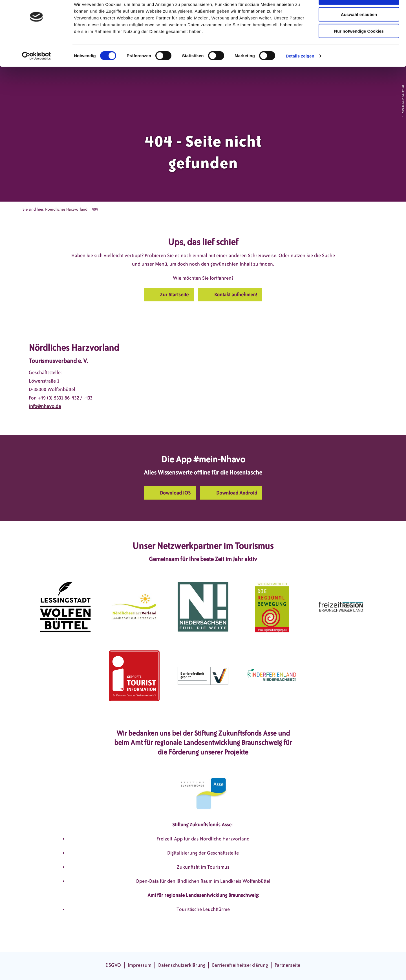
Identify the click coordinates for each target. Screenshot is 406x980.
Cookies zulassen (359, 14)
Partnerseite (287, 965)
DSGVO (113, 965)
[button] (169, 295)
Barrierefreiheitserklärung (240, 965)
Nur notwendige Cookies (359, 47)
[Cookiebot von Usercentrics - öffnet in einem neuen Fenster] (37, 72)
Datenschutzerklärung (182, 965)
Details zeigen (300, 72)
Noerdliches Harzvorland (66, 209)
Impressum (140, 965)
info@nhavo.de (45, 406)
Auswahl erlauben (359, 31)
